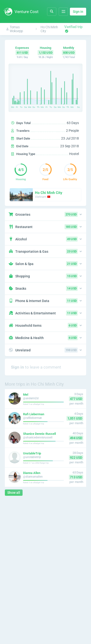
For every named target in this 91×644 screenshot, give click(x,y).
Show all (14, 493)
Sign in (78, 12)
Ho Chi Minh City (49, 29)
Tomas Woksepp (15, 29)
